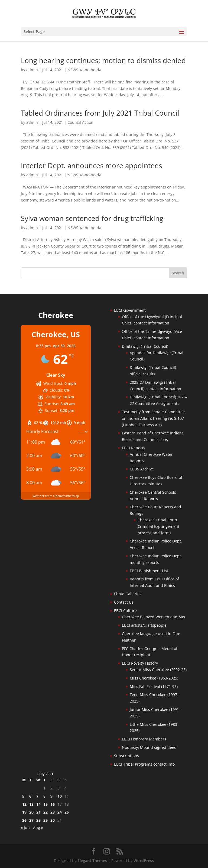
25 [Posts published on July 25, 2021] (67, 812)
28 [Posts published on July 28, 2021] (38, 820)
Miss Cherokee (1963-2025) (154, 678)
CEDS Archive (142, 469)
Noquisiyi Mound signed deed (149, 747)
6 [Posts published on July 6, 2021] (30, 796)
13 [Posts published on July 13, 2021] (31, 804)
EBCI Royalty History (140, 663)
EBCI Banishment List (149, 571)
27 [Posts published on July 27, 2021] (31, 820)
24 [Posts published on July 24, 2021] (60, 812)
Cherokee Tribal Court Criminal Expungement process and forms (158, 526)
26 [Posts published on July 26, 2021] (24, 820)
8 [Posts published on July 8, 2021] (44, 796)
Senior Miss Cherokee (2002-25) (158, 670)
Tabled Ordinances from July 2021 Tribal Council (100, 113)
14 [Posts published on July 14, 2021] (38, 804)
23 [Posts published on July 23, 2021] (53, 812)
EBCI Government (130, 310)
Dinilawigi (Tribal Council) (145, 346)
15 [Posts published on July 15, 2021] (45, 804)
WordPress (144, 861)
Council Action (80, 122)
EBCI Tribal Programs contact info (144, 764)
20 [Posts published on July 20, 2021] (31, 812)
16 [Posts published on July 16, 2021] (53, 804)
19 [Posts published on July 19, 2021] (24, 812)
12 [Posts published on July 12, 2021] (24, 804)
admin (32, 70)
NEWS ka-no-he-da (84, 70)
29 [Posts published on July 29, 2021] (45, 820)
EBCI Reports (134, 448)
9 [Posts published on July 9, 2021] (51, 796)
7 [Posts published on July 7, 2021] (37, 796)
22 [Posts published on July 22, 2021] (45, 812)
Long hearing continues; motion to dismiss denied (103, 60)
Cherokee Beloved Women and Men (154, 617)
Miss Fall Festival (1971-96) (154, 686)
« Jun (25, 828)
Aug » (38, 828)
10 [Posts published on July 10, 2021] (60, 796)
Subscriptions (126, 756)
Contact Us (124, 602)
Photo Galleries (128, 594)
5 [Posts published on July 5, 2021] (23, 796)
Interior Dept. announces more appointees (91, 165)
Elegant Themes (92, 861)
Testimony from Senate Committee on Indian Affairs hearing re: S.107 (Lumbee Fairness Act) (153, 418)
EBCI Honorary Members (144, 739)
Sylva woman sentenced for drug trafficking (92, 218)
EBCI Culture (125, 611)
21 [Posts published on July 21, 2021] (38, 812)
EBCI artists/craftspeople (144, 625)
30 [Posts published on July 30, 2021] (53, 820)
